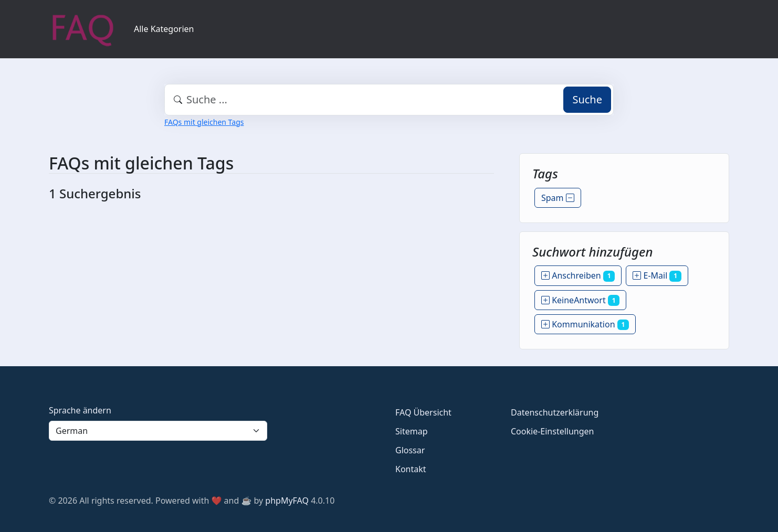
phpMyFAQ (287, 501)
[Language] (158, 431)
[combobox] (389, 100)
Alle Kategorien (164, 29)
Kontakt (411, 469)
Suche (587, 99)
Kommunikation (585, 324)
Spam (558, 198)
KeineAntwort (580, 300)
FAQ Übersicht (423, 412)
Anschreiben (578, 275)
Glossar (410, 450)
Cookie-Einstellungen (552, 431)
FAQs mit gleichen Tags (204, 122)
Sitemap (412, 431)
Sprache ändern (80, 410)
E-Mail (657, 275)
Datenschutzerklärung (555, 412)
